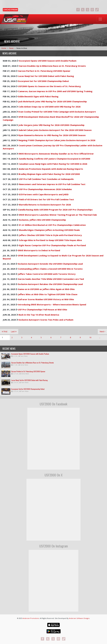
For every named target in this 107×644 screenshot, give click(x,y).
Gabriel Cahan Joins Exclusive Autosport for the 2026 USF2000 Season (55, 130)
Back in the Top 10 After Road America (39, 315)
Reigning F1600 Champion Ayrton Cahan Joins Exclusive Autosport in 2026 (57, 140)
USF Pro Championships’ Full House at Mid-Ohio (43, 310)
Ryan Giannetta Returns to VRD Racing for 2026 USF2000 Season (52, 135)
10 (90, 337)
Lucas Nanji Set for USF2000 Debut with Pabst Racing (46, 76)
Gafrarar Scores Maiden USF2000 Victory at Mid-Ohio (46, 299)
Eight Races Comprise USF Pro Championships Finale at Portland (52, 245)
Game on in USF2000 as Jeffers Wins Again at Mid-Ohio (46, 289)
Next (102, 331)
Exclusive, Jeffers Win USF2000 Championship (42, 220)
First (5, 331)
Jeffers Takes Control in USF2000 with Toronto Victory (47, 274)
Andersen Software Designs (79, 618)
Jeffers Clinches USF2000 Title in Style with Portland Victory (50, 235)
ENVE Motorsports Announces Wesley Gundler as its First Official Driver (56, 154)
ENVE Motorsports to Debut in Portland (39, 250)
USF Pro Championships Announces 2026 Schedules (45, 189)
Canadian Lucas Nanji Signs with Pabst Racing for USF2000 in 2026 (53, 164)
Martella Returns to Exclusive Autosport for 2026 (45, 205)
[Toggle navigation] (100, 19)
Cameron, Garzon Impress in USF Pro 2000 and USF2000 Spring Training (55, 91)
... (100, 337)
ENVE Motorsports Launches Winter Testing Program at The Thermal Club (58, 215)
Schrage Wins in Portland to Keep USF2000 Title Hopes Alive (50, 240)
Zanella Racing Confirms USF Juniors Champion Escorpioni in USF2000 (54, 159)
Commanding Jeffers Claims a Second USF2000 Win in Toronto (50, 269)
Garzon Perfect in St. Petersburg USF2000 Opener (44, 71)
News (11, 48)
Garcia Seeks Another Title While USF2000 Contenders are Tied (51, 279)
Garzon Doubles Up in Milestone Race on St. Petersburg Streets (52, 66)
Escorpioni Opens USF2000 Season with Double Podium (48, 61)
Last (14, 331)
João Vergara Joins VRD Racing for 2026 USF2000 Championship (51, 125)
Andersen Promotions (31, 618)
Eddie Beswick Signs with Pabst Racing (38, 96)
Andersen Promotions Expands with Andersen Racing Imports (51, 169)
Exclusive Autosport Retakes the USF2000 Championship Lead (50, 284)
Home (4, 48)
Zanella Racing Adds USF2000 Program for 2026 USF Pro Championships (55, 210)
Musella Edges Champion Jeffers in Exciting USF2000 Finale (49, 230)
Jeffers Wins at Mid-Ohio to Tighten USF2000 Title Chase (48, 294)
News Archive (22, 48)
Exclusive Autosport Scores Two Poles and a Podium (46, 320)
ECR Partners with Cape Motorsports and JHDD (44, 194)
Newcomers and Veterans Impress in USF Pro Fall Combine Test (52, 184)
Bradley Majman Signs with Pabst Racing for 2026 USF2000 (49, 174)
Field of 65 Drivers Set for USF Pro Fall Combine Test (46, 199)
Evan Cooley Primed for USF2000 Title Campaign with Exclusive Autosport (57, 112)
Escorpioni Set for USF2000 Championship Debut (44, 81)
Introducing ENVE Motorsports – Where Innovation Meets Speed (52, 304)
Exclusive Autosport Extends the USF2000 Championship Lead (50, 264)
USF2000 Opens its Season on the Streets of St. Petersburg (49, 86)
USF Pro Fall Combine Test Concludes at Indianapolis (46, 179)
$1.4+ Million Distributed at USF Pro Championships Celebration (52, 225)
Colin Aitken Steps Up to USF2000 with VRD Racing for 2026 (49, 107)
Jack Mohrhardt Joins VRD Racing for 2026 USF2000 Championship (52, 101)
